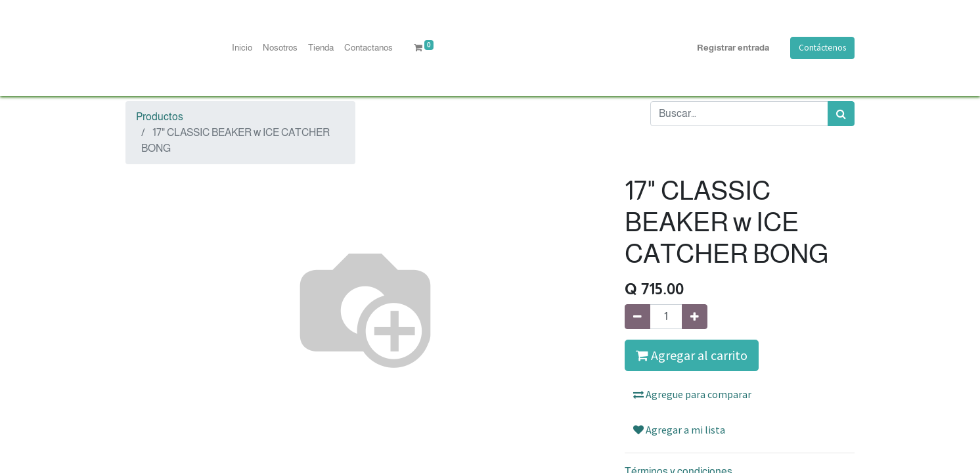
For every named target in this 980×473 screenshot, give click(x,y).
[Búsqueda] (841, 114)
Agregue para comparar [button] (692, 394)
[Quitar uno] (637, 317)
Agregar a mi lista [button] (679, 430)
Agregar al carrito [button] (692, 355)
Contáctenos (822, 48)
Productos (160, 117)
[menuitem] (242, 48)
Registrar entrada (733, 48)
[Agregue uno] (695, 317)
